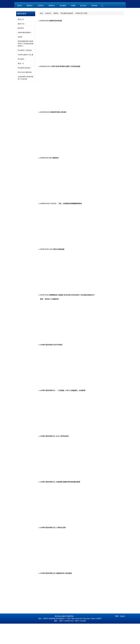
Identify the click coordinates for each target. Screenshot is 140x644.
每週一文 (21, 84)
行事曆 (73, 26)
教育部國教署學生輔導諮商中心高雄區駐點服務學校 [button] (25, 64)
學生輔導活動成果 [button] (25, 88)
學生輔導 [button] (21, 80)
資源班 (20, 57)
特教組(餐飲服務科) (24, 53)
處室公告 (21, 40)
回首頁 (19, 26)
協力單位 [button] (83, 26)
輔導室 (56, 34)
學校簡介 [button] (30, 26)
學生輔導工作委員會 (25, 71)
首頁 (41, 34)
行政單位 (48, 34)
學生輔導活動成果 (67, 34)
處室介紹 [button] (21, 44)
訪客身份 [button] (94, 26)
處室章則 (21, 49)
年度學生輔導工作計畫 (25, 75)
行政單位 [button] (41, 26)
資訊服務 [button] (63, 26)
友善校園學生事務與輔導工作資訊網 (25, 98)
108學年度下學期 (81, 34)
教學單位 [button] (52, 26)
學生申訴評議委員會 (25, 93)
